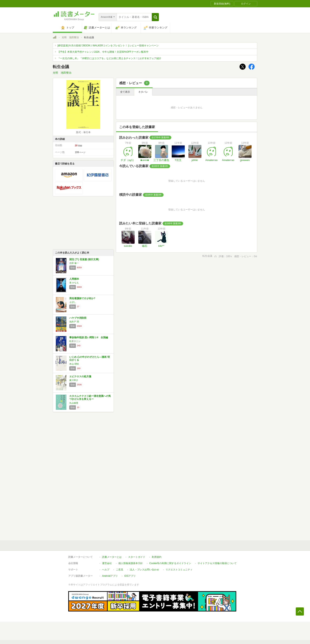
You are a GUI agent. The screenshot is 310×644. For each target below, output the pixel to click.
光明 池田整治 (70, 37)
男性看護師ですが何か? (82, 298)
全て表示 (125, 92)
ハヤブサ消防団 (78, 318)
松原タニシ (75, 341)
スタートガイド (137, 557)
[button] (155, 17)
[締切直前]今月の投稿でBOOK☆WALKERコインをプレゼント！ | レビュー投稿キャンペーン (108, 46)
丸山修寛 (74, 403)
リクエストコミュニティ (179, 570)
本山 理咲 (74, 364)
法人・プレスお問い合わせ (144, 570)
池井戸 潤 (74, 322)
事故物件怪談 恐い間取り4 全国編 (89, 337)
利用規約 (157, 557)
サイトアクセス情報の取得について (217, 563)
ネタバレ (143, 92)
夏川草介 (74, 380)
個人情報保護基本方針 (131, 563)
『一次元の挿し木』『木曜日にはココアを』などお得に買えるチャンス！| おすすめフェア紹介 (109, 58)
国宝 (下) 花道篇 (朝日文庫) (84, 259)
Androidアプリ (110, 576)
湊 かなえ (74, 283)
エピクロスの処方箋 (80, 376)
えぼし (73, 302)
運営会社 (107, 563)
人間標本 (74, 279)
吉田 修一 (74, 263)
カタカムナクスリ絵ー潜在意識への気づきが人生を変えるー (90, 398)
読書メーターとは (112, 557)
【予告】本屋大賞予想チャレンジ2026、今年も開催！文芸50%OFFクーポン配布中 (103, 52)
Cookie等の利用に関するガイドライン (170, 563)
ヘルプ (106, 570)
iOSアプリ (130, 576)
